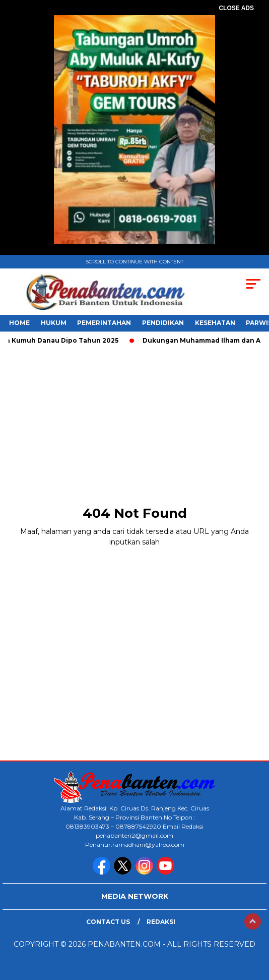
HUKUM (54, 323)
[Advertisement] (134, 422)
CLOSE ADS (236, 8)
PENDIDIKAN (163, 323)
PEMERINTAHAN (104, 323)
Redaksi (161, 922)
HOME (19, 323)
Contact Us (108, 922)
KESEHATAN (215, 323)
